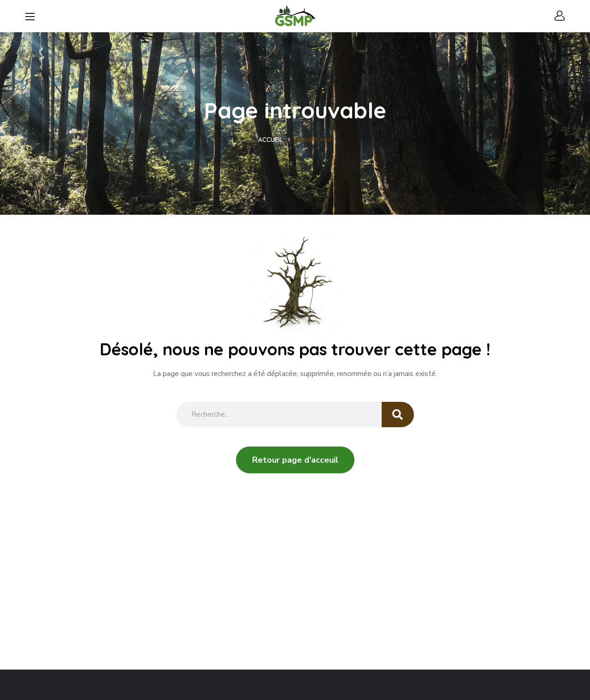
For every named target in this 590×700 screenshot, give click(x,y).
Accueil (271, 140)
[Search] (398, 415)
